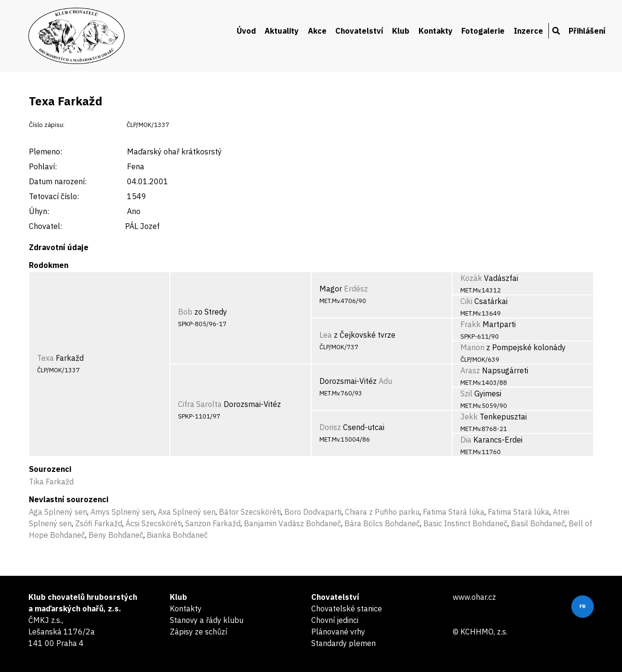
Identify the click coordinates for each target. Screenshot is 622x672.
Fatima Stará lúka (454, 512)
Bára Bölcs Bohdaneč (382, 523)
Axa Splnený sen (187, 512)
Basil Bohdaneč (538, 523)
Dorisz (330, 427)
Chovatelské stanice (347, 609)
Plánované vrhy (338, 632)
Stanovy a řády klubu (207, 620)
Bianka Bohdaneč (177, 535)
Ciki (466, 301)
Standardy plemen (343, 643)
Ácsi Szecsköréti (154, 523)
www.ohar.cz (474, 597)
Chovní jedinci (335, 620)
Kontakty (436, 31)
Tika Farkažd (51, 482)
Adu (385, 381)
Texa (45, 358)
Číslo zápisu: (47, 125)
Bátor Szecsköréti (250, 512)
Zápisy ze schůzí (198, 632)
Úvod (246, 31)
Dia (466, 440)
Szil (466, 393)
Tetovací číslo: (54, 196)
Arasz (470, 370)
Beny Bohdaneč (116, 535)
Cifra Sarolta (200, 404)
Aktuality (282, 31)
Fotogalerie (483, 31)
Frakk (470, 324)
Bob (185, 312)
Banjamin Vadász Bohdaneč (292, 523)
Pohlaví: (43, 166)
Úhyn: (39, 211)
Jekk (469, 417)
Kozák (471, 278)
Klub (401, 31)
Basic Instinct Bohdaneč (465, 523)
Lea (326, 335)
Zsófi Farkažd (99, 523)
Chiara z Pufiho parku (382, 512)
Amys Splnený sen (122, 512)
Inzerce (528, 31)
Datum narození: (58, 181)
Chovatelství (359, 31)
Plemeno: (45, 152)
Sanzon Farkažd (213, 523)
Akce (317, 31)
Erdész (356, 289)
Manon (472, 347)
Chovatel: (45, 226)
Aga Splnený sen (58, 512)
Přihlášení (587, 31)
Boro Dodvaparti (313, 512)
